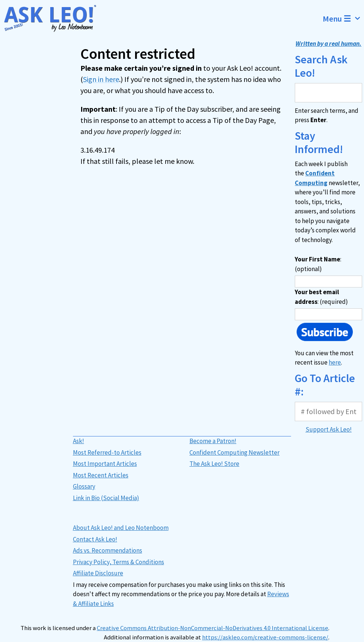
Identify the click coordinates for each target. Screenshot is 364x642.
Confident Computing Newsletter (234, 452)
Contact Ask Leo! (95, 539)
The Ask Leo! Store (214, 464)
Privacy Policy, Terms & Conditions (119, 562)
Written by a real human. (328, 44)
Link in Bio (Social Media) (106, 498)
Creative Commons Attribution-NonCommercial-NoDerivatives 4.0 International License (213, 628)
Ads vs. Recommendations (108, 550)
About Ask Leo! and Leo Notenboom (121, 528)
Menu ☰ (343, 19)
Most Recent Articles (101, 475)
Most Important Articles (105, 464)
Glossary (84, 486)
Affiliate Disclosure (98, 573)
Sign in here (101, 79)
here (335, 362)
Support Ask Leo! (329, 429)
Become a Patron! (213, 441)
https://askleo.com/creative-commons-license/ (265, 637)
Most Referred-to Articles (107, 452)
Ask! (79, 441)
